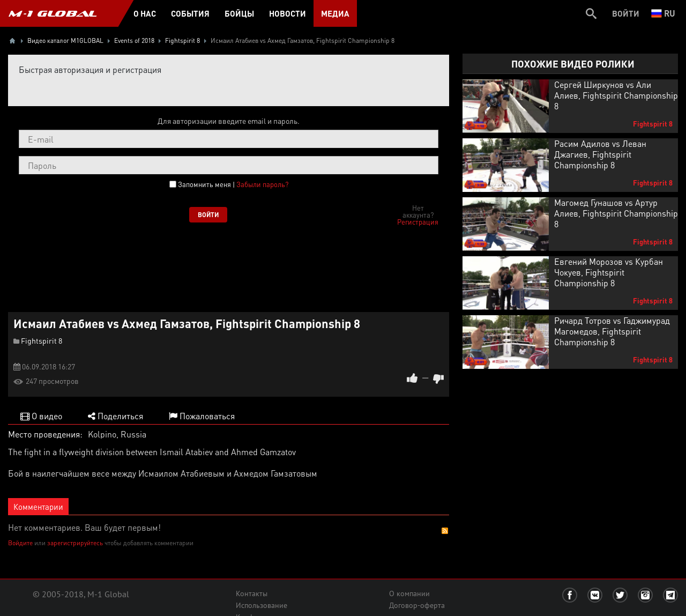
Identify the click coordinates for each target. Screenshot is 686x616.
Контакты (252, 593)
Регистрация (418, 222)
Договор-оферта (417, 605)
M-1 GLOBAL (53, 13)
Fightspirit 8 (42, 340)
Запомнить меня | (233, 184)
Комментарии (38, 507)
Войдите (20, 543)
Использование (262, 605)
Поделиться (115, 416)
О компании (409, 593)
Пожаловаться (202, 416)
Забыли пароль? (262, 184)
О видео (41, 416)
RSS (445, 531)
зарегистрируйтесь (75, 543)
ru (663, 13)
